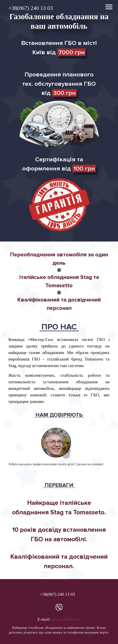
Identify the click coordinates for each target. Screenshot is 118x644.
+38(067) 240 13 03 (31, 8)
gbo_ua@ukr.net (66, 619)
